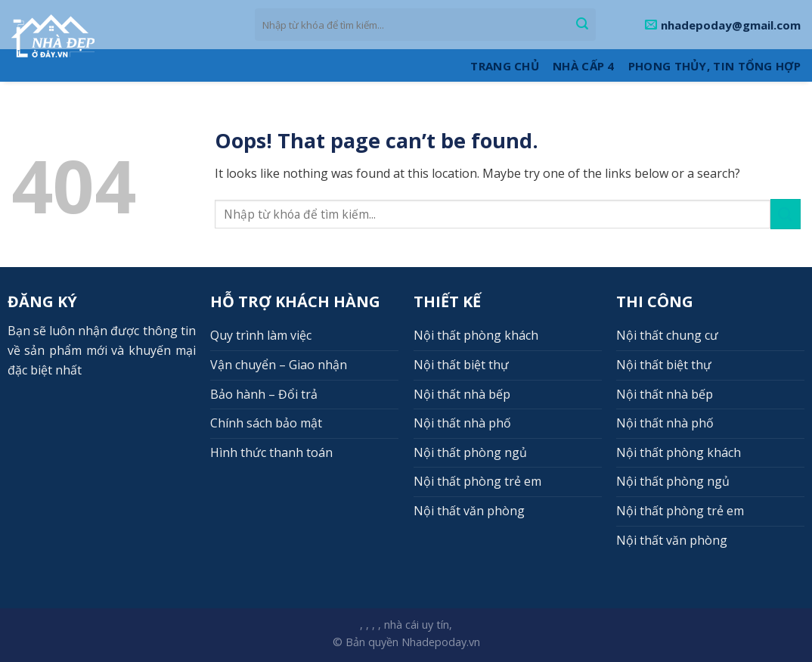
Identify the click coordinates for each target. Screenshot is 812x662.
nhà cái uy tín (417, 625)
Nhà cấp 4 (584, 66)
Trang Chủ (505, 66)
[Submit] (582, 25)
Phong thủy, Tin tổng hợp (714, 66)
